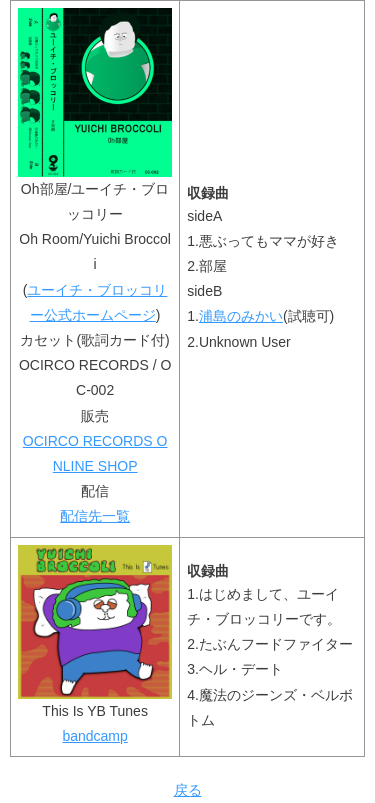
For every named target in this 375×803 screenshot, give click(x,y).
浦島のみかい (241, 316)
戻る (188, 790)
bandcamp (94, 736)
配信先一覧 (95, 516)
